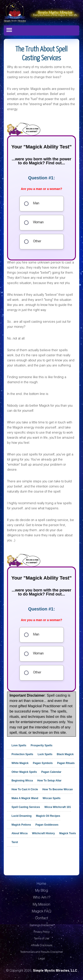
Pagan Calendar (51, 772)
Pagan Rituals (66, 763)
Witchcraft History (43, 833)
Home (41, 884)
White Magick (20, 763)
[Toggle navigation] (9, 30)
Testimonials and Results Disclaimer (41, 952)
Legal (42, 959)
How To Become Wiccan (58, 789)
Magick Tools (68, 833)
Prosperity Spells (42, 745)
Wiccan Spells (52, 798)
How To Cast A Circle (25, 789)
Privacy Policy (42, 932)
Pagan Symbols (43, 763)
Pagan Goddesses (47, 825)
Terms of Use (41, 939)
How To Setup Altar (49, 781)
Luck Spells (45, 754)
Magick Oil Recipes (48, 816)
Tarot (15, 842)
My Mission (41, 905)
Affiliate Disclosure (41, 946)
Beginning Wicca (22, 781)
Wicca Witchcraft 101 (58, 807)
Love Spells (19, 745)
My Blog (42, 891)
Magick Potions (21, 825)
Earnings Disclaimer (42, 925)
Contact (41, 919)
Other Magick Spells (24, 772)
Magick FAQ (42, 912)
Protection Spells (22, 754)
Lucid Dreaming (22, 816)
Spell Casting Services (26, 807)
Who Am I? (42, 898)
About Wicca (20, 833)
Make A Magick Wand (25, 798)
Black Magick (65, 754)
